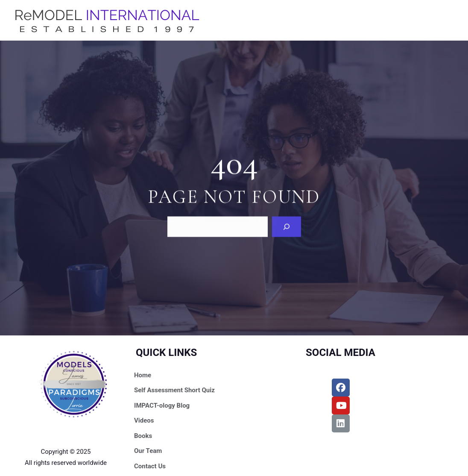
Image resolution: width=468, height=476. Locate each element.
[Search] (287, 226)
